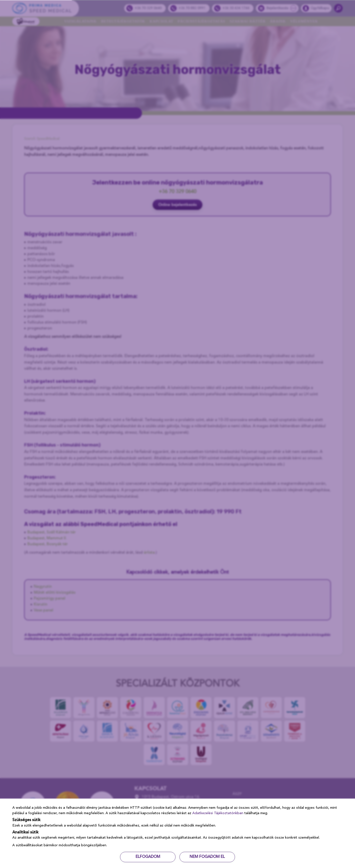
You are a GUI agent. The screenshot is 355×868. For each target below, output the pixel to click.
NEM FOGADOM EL (208, 857)
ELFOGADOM (147, 857)
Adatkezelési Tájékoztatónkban (218, 813)
